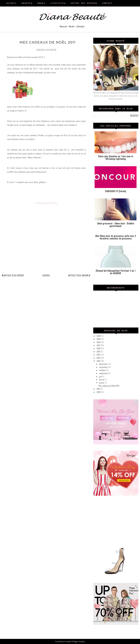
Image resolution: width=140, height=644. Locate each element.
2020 (99, 336)
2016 (99, 348)
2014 (99, 355)
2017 (99, 345)
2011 (98, 389)
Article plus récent (14, 275)
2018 (99, 342)
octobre (102, 370)
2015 (99, 352)
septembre (104, 373)
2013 (99, 358)
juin (101, 377)
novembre (103, 367)
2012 (99, 361)
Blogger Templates (79, 641)
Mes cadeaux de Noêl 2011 (109, 386)
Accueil (46, 275)
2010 (99, 392)
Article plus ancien (79, 275)
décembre (103, 364)
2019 (99, 339)
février (102, 380)
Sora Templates (67, 641)
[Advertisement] (116, 521)
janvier (102, 383)
